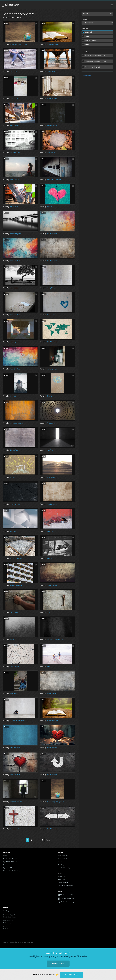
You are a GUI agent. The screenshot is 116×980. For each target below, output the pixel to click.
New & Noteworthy (64, 868)
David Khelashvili (16, 585)
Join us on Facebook (68, 898)
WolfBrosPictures (16, 802)
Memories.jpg (14, 180)
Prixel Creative (15, 99)
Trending (61, 865)
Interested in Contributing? (12, 871)
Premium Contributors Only (96, 61)
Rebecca (13, 396)
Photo (87, 36)
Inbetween (13, 694)
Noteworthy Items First (95, 55)
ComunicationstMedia (17, 721)
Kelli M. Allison (52, 71)
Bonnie (49, 207)
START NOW (72, 975)
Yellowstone (51, 423)
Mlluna (49, 667)
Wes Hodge (14, 288)
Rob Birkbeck (52, 315)
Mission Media (52, 125)
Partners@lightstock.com (11, 923)
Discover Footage (64, 859)
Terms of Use (62, 876)
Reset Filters (86, 75)
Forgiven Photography (55, 640)
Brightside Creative (16, 423)
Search (111, 14)
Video (87, 44)
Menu (112, 5)
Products (85, 29)
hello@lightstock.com (10, 929)
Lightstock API (8, 868)
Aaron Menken (15, 153)
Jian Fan (50, 450)
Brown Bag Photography (18, 44)
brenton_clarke (15, 342)
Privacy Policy (62, 879)
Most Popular (62, 862)
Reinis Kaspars (15, 504)
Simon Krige (14, 612)
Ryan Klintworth (52, 477)
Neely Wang (51, 153)
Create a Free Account (10, 859)
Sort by (84, 19)
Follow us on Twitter (68, 895)
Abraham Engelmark (54, 180)
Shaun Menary (52, 99)
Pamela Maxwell (52, 44)
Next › (48, 840)
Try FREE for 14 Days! (10, 862)
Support (6, 865)
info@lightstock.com (10, 917)
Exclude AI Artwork (92, 67)
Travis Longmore (16, 234)
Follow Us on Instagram (69, 902)
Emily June (13, 71)
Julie (48, 612)
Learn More (58, 963)
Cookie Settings (63, 882)
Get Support (7, 911)
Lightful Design (15, 125)
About (5, 856)
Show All (88, 32)
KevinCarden (14, 667)
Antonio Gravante (16, 558)
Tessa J (12, 640)
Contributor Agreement (65, 885)
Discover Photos (63, 856)
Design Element (91, 40)
